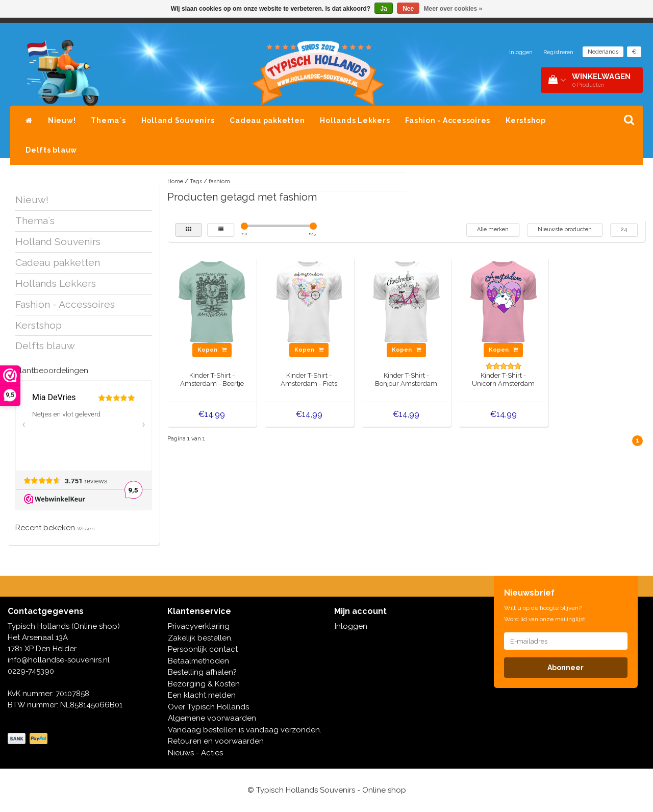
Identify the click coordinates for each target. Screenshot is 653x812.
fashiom (219, 181)
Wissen (86, 528)
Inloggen (521, 52)
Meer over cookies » (453, 9)
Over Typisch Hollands (208, 707)
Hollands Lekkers (355, 120)
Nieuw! (62, 120)
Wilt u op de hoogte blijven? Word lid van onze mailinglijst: (545, 613)
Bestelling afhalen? (202, 672)
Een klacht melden (202, 695)
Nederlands (603, 52)
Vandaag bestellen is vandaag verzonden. (245, 730)
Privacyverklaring (199, 626)
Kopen (212, 350)
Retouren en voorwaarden (216, 741)
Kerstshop (526, 120)
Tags (196, 181)
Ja (383, 9)
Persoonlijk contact (203, 649)
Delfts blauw (51, 150)
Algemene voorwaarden (212, 718)
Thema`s (108, 120)
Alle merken (493, 229)
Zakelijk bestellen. (200, 638)
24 (624, 229)
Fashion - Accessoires (448, 120)
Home (175, 181)
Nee (408, 9)
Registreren (558, 52)
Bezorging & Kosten (204, 684)
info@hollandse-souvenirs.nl (59, 660)
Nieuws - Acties (195, 753)
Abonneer (566, 668)
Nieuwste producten (565, 229)
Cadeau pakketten (267, 120)
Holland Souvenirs (178, 120)
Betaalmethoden (198, 661)
